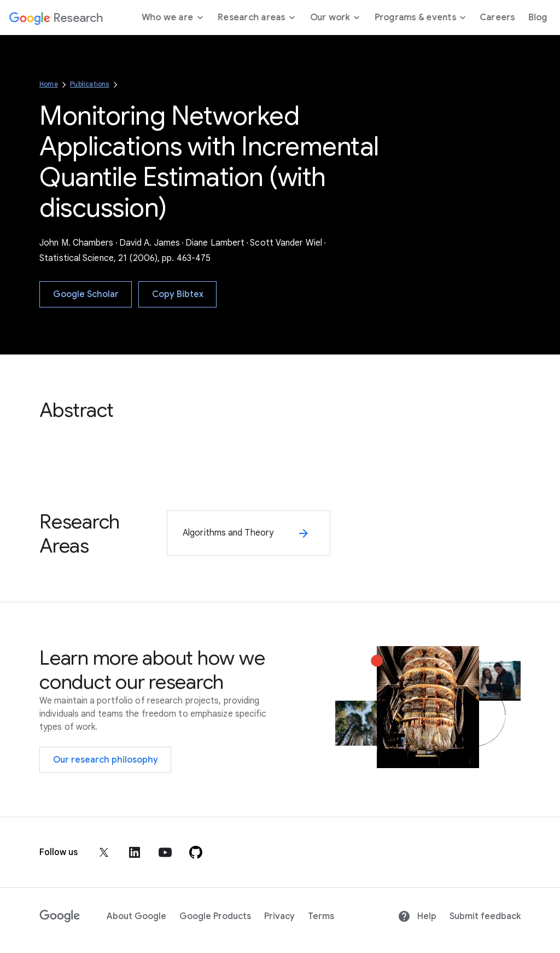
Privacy (279, 916)
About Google (136, 916)
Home (49, 84)
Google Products (215, 916)
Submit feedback (485, 916)
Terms (321, 916)
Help (417, 916)
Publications (89, 84)
